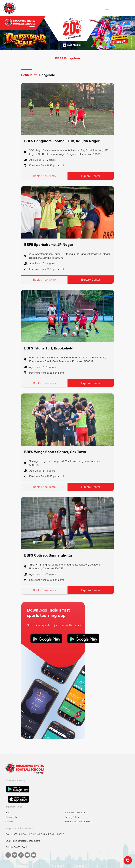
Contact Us (11, 817)
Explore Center (91, 176)
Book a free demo (44, 176)
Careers (9, 822)
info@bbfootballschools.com (26, 841)
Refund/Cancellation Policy (79, 822)
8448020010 (20, 847)
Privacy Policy (72, 817)
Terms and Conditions (76, 813)
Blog (8, 813)
